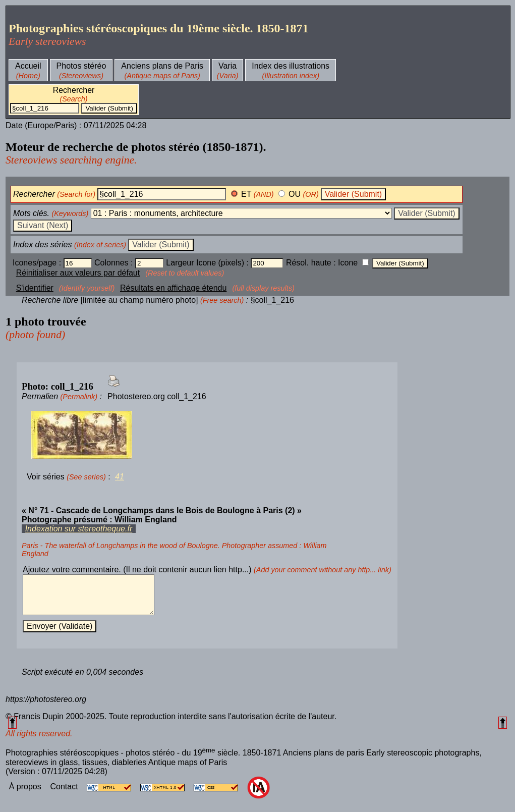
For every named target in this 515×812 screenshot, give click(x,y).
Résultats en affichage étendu (173, 288)
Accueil (28, 66)
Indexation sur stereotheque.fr (79, 529)
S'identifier (35, 288)
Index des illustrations (291, 66)
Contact (65, 794)
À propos (26, 794)
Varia (227, 66)
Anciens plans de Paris (162, 66)
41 (120, 477)
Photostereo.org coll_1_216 (157, 396)
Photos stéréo (81, 66)
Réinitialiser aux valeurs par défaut (78, 273)
